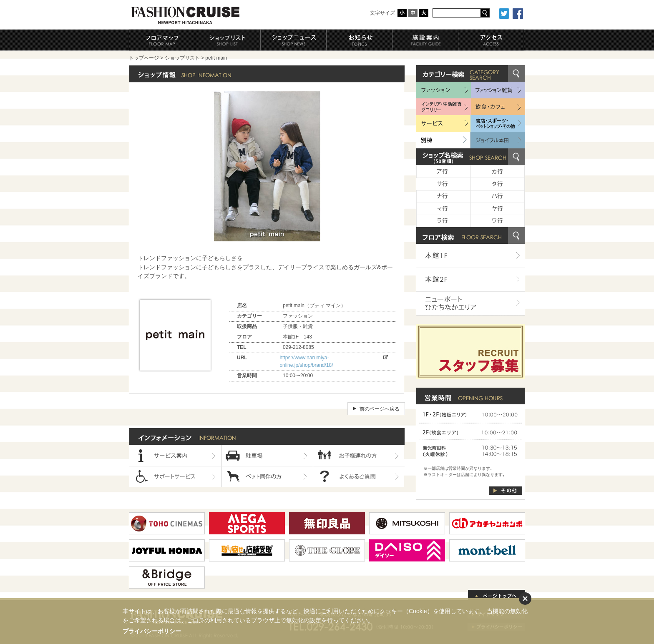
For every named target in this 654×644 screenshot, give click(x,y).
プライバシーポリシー (152, 631)
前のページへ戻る (380, 409)
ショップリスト (182, 58)
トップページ (144, 58)
